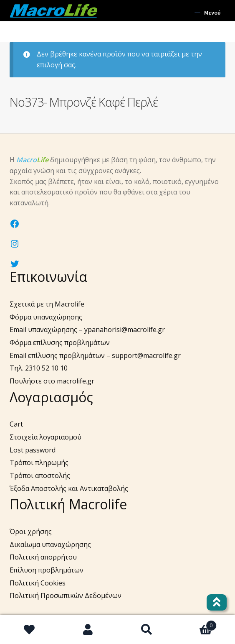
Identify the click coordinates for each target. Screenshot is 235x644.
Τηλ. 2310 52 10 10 (39, 368)
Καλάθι (196, 624)
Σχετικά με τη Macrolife (47, 304)
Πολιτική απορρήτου (43, 557)
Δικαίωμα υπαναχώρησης (50, 544)
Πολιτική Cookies (38, 583)
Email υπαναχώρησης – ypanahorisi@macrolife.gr (87, 330)
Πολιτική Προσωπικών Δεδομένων (66, 595)
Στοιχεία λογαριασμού (45, 437)
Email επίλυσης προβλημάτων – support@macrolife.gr (95, 355)
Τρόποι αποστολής (40, 475)
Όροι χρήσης (31, 532)
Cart (16, 424)
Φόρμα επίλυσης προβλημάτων (60, 342)
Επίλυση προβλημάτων (47, 570)
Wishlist (29, 630)
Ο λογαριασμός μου (88, 630)
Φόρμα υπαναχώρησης (46, 317)
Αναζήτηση (147, 630)
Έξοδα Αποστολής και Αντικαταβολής (69, 488)
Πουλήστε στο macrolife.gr (52, 381)
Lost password (33, 450)
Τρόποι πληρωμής (39, 463)
